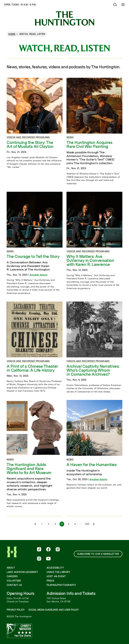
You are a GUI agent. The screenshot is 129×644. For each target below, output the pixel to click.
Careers (12, 576)
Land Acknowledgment (22, 572)
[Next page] (94, 524)
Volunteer (14, 581)
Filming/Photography (61, 585)
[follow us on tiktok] (39, 550)
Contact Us (14, 585)
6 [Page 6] (75, 524)
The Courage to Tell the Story (33, 256)
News (70, 137)
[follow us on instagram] (39, 559)
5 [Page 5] (68, 524)
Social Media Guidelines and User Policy (54, 610)
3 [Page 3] (55, 524)
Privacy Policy (16, 610)
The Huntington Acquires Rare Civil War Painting (89, 144)
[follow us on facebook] (48, 550)
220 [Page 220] (87, 524)
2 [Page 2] (49, 524)
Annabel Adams (38, 275)
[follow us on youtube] (48, 559)
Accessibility (55, 568)
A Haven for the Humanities (92, 465)
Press (50, 581)
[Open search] (115, 5)
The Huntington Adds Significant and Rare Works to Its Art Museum (29, 469)
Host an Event (56, 576)
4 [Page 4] (62, 524)
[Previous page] (35, 524)
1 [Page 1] (42, 524)
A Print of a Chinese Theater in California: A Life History (32, 368)
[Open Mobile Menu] (123, 5)
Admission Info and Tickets (71, 593)
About (11, 568)
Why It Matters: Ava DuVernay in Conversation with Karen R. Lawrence (90, 260)
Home (12, 34)
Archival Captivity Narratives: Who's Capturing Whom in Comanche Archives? (93, 370)
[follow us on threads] (58, 550)
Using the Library (58, 572)
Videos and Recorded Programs (28, 137)
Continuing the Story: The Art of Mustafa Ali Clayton (30, 144)
